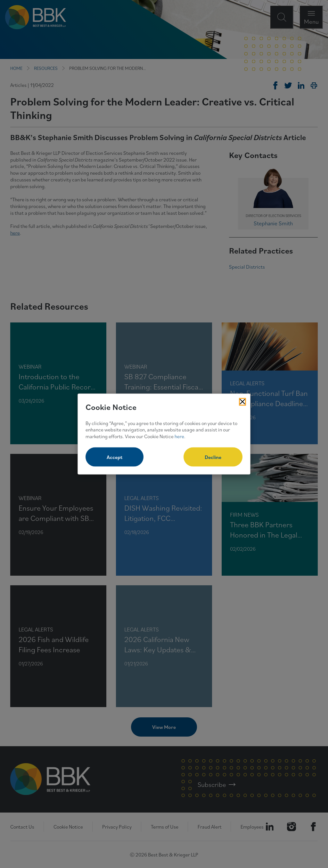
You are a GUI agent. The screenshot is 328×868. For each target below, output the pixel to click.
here (179, 436)
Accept (115, 457)
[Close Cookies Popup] (242, 402)
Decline (213, 457)
